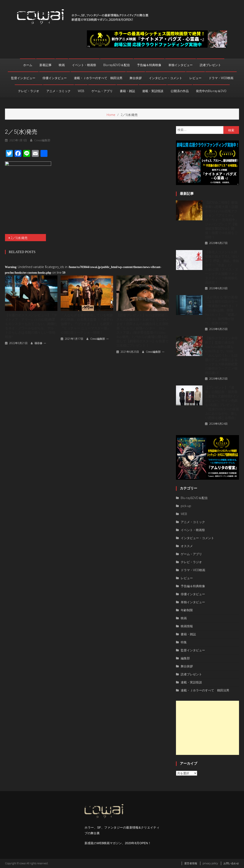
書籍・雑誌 (127, 91)
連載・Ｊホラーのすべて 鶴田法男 (98, 78)
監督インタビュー (23, 78)
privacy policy (210, 863)
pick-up (186, 506)
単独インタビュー (181, 65)
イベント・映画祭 (84, 65)
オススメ (187, 546)
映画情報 (187, 626)
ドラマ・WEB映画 (221, 78)
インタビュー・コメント (166, 78)
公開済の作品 (180, 91)
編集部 (185, 658)
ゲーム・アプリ (102, 91)
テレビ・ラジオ (29, 91)
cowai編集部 (98, 339)
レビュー (195, 78)
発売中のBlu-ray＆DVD (211, 91)
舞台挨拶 (136, 78)
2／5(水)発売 (19, 238)
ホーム (28, 65)
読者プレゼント (210, 65)
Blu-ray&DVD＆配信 (117, 65)
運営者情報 (191, 863)
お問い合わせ (231, 863)
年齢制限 (187, 610)
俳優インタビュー (55, 78)
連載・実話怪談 (153, 91)
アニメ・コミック (59, 91)
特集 (184, 642)
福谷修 (38, 343)
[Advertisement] (208, 728)
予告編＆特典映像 (149, 65)
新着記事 (46, 65)
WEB (81, 91)
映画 (62, 65)
